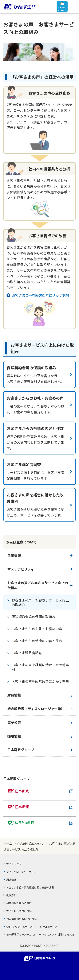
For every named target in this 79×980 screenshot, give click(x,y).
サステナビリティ (21, 569)
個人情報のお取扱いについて (23, 919)
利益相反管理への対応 (19, 903)
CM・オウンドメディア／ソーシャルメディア (32, 927)
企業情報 (14, 555)
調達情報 (11, 880)
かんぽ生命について (31, 844)
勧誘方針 (11, 895)
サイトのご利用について (20, 911)
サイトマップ (14, 864)
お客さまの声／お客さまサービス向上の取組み (38, 585)
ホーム (8, 844)
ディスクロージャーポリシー (23, 872)
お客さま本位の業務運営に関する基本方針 (30, 887)
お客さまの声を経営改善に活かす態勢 (40, 295)
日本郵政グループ (21, 750)
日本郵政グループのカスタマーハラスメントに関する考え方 (40, 934)
